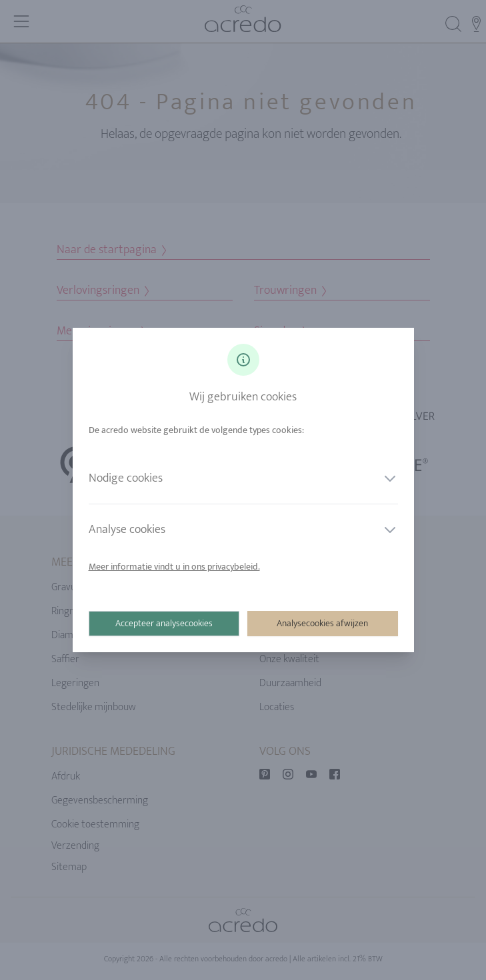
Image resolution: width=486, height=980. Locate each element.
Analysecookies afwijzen (322, 623)
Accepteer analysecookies (164, 623)
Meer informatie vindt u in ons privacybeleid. (174, 567)
